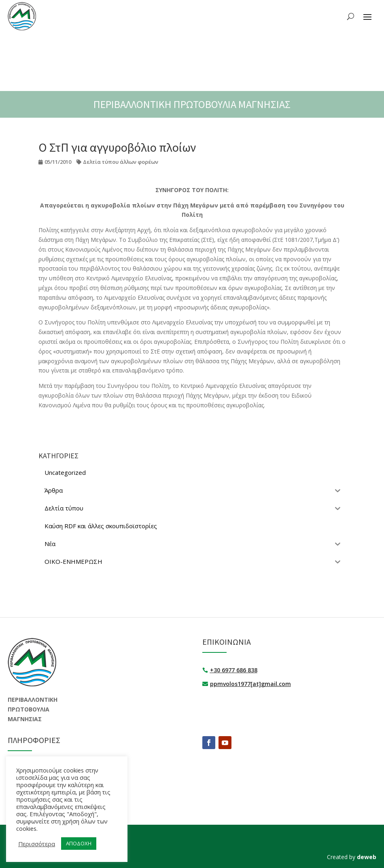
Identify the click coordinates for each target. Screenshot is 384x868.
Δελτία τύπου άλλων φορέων (121, 162)
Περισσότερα (37, 844)
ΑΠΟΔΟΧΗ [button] (79, 843)
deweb (367, 857)
